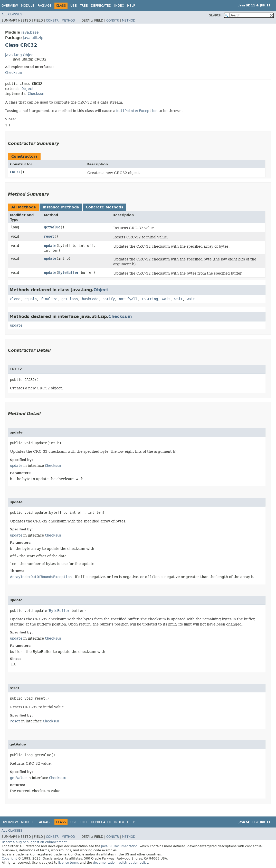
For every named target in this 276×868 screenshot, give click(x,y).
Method (68, 21)
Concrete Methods (104, 207)
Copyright (9, 859)
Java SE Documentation (119, 846)
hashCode (90, 299)
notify (109, 299)
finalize (49, 299)
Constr (52, 21)
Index (119, 6)
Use (74, 6)
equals (31, 299)
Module (28, 6)
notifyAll (128, 299)
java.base (30, 32)
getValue (52, 227)
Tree (84, 6)
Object (28, 89)
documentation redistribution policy (120, 863)
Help (131, 6)
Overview (10, 6)
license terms (69, 863)
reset (49, 236)
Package (45, 6)
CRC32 (15, 172)
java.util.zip (33, 38)
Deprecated (101, 6)
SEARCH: (216, 15)
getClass (70, 299)
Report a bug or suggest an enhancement (34, 842)
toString (150, 299)
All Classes (12, 14)
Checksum (13, 73)
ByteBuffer (69, 272)
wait (166, 299)
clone (15, 299)
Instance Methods (61, 207)
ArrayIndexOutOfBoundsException (41, 577)
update (50, 246)
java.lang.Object (20, 55)
